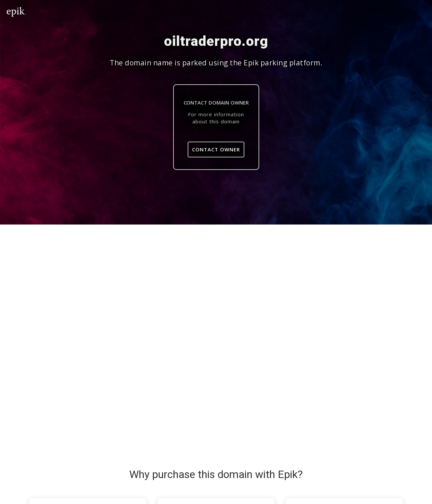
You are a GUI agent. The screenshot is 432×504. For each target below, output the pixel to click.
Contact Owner (216, 149)
